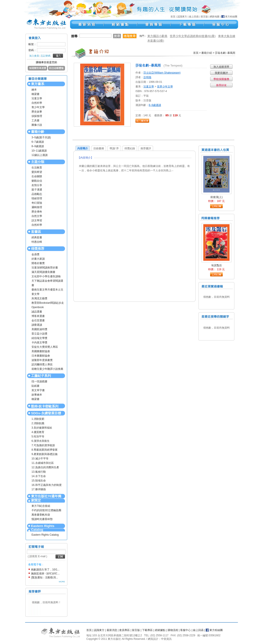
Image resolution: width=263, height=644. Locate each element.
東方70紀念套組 (41, 506)
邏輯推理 (37, 207)
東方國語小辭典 (157, 36)
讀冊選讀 (37, 325)
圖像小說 (37, 125)
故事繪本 (37, 395)
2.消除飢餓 (38, 423)
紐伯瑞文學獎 (39, 338)
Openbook (38, 307)
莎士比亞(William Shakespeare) (162, 73)
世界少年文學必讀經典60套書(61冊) (193, 36)
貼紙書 (35, 386)
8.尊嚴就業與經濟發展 (44, 450)
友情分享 (37, 185)
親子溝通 (37, 190)
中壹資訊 (166, 639)
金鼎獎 (35, 254)
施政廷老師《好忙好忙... (45, 574)
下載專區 (147, 630)
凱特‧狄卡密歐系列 (45, 406)
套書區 (36, 232)
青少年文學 (38, 107)
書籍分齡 (38, 132)
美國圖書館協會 (41, 351)
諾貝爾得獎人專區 (42, 365)
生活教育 (37, 168)
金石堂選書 (38, 320)
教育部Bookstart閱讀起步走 (48, 303)
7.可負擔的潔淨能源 (43, 445)
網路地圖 (215, 17)
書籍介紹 (207, 53)
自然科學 (37, 103)
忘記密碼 (46, 56)
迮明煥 (147, 77)
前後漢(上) (217, 197)
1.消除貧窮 (38, 419)
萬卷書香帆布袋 (41, 515)
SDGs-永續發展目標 (46, 413)
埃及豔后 (217, 265)
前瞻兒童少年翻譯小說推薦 (47, 369)
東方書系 (38, 84)
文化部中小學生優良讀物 (46, 276)
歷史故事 (37, 112)
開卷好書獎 (38, 263)
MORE (62, 582)
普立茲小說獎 (39, 334)
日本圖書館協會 (41, 356)
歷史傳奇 (37, 212)
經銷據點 (160, 630)
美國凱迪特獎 (39, 329)
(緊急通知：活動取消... (44, 577)
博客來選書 (38, 316)
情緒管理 (37, 198)
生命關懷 (37, 176)
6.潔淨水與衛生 (41, 441)
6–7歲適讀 (38, 142)
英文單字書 (38, 390)
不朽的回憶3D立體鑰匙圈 (46, 510)
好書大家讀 (38, 259)
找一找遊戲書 (39, 381)
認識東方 (182, 17)
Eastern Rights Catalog (43, 528)
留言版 (204, 17)
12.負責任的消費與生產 (45, 467)
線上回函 (194, 17)
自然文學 (37, 216)
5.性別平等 (38, 437)
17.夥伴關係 (39, 489)
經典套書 (37, 237)
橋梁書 (35, 94)
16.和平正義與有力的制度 (47, 485)
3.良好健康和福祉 (42, 428)
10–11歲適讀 (39, 151)
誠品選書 (37, 312)
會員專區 (124, 630)
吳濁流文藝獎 (39, 298)
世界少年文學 (165, 87)
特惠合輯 (37, 242)
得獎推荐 (38, 249)
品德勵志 (37, 194)
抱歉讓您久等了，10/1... (45, 570)
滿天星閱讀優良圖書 (43, 272)
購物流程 (173, 630)
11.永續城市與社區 (43, 463)
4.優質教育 (38, 432)
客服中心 (185, 630)
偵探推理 (37, 116)
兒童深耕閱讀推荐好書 (45, 268)
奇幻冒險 (37, 203)
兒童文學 (37, 98)
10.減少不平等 (40, 459)
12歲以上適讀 (40, 155)
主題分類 (38, 162)
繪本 (34, 90)
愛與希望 (37, 172)
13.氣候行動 (39, 472)
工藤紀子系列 (41, 376)
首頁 (173, 17)
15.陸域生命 (39, 481)
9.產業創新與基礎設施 (44, 454)
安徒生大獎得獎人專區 (45, 347)
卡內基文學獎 (39, 342)
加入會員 (34, 56)
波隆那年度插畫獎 (42, 360)
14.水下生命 (39, 476)
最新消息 (112, 630)
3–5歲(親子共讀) (41, 137)
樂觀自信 (37, 181)
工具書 (35, 120)
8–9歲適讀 (38, 146)
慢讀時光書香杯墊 (42, 519)
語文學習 (37, 220)
